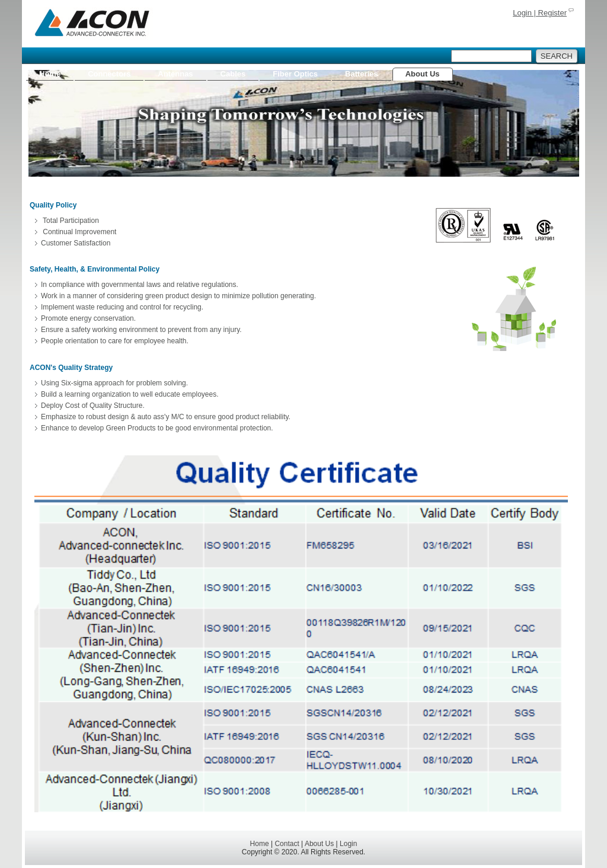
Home (50, 74)
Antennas (175, 74)
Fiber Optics (295, 74)
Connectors (109, 74)
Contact (287, 844)
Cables (233, 74)
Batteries (362, 74)
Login (348, 844)
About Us (423, 74)
